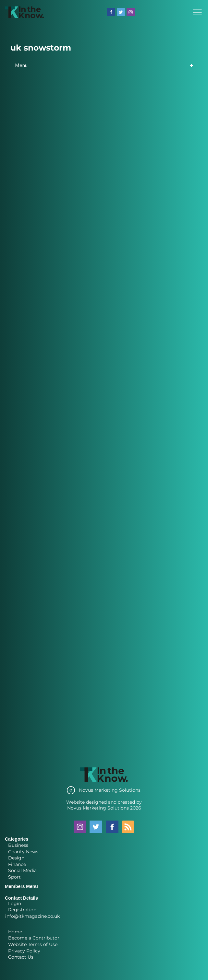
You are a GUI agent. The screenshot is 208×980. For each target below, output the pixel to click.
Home (15, 932)
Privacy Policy (24, 951)
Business (18, 845)
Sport (14, 877)
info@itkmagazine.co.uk (32, 916)
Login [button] (15, 904)
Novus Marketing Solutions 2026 (104, 808)
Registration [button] (22, 910)
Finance (17, 864)
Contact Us (21, 957)
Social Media (22, 870)
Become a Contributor (34, 938)
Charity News (23, 852)
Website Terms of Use (33, 944)
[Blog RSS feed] (128, 827)
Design (16, 858)
